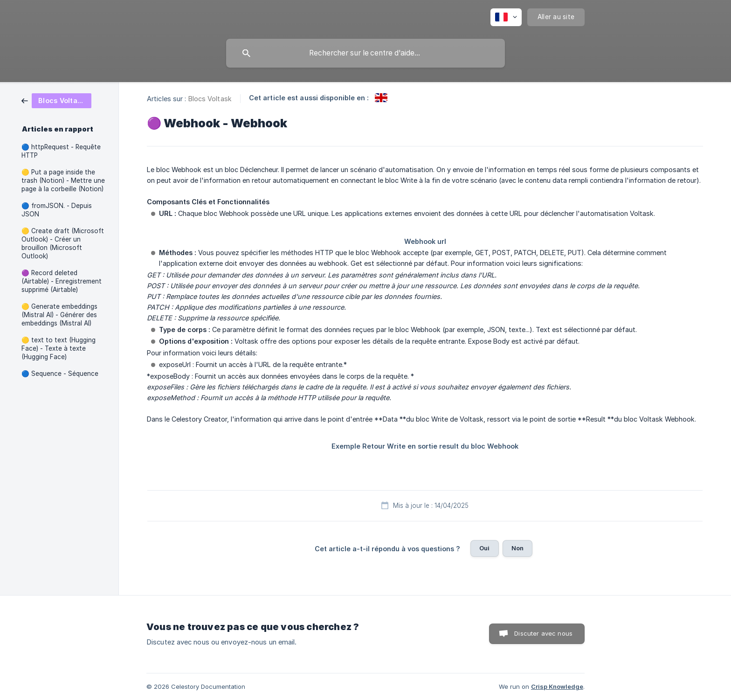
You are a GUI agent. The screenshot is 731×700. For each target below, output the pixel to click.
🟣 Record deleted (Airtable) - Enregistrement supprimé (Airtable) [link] (62, 281)
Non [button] (517, 548)
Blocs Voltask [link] (210, 99)
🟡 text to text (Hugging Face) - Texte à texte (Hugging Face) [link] (59, 348)
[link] (56, 100)
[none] (506, 17)
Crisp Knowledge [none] (557, 686)
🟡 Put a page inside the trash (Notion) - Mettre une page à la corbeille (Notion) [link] (63, 180)
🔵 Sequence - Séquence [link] (60, 374)
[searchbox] (365, 53)
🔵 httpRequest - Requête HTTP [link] (61, 151)
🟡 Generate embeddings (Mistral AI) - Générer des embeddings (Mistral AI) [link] (59, 315)
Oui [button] (484, 548)
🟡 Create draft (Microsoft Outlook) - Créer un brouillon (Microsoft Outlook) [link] (63, 243)
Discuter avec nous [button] (543, 633)
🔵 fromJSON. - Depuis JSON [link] (57, 210)
